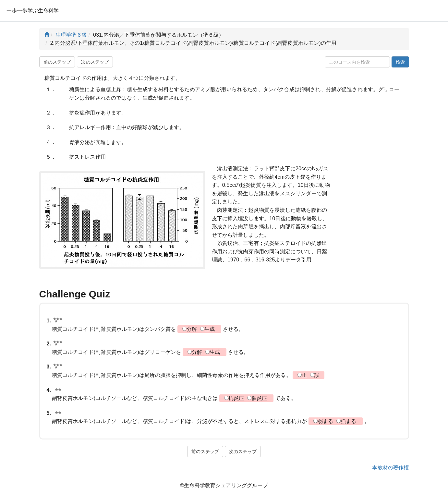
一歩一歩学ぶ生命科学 (33, 11)
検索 (400, 62)
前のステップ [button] (57, 62)
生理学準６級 (71, 35)
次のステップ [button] (95, 62)
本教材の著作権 (390, 468)
